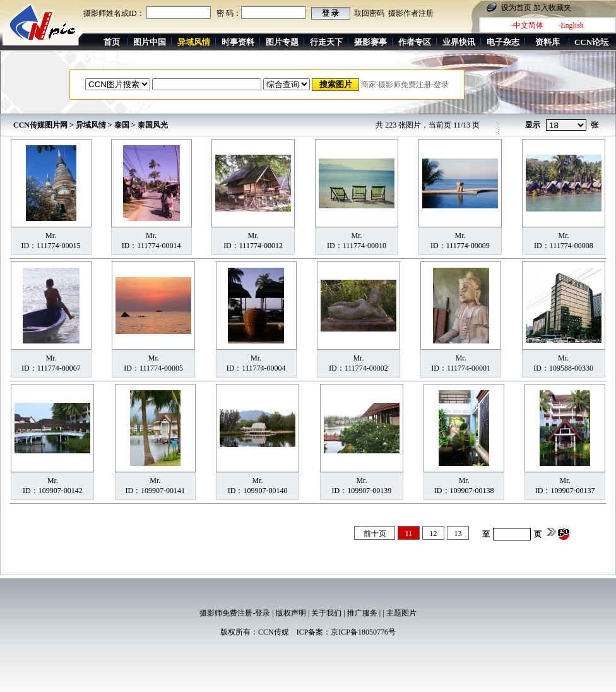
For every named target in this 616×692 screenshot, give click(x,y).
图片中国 (150, 42)
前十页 (375, 534)
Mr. (51, 236)
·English (571, 25)
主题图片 (401, 613)
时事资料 (238, 42)
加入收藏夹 (552, 8)
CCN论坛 (591, 42)
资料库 (548, 42)
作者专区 (415, 42)
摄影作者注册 (411, 13)
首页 (112, 42)
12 (434, 534)
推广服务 (362, 613)
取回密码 (369, 13)
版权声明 (291, 613)
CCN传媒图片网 (40, 125)
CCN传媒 (274, 632)
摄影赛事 (370, 42)
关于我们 (326, 613)
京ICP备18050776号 (363, 632)
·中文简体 (527, 25)
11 (409, 534)
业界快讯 (459, 42)
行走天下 (326, 42)
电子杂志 (503, 42)
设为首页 (516, 8)
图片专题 (282, 42)
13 (458, 534)
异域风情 (91, 125)
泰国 (122, 125)
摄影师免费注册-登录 (235, 613)
